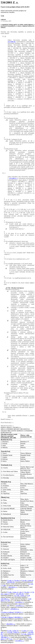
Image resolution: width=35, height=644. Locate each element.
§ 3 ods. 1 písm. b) (13, 631)
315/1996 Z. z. (13, 178)
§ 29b (4, 585)
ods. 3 (21, 592)
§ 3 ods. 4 (24, 631)
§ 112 (11, 639)
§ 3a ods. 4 (17, 580)
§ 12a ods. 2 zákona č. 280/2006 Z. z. (12, 617)
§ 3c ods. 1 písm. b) (13, 632)
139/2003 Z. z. (15, 609)
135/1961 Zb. (11, 582)
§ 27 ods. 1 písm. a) (20, 596)
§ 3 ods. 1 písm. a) (13, 592)
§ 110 (8, 601)
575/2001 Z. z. (20, 606)
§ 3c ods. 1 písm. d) (27, 580)
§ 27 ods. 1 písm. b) (27, 634)
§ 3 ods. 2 (10, 580)
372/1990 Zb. (12, 42)
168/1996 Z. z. (13, 587)
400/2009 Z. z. (11, 624)
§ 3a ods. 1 (27, 592)
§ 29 (2, 636)
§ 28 (28, 596)
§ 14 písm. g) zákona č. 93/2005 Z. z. (12, 612)
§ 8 (8, 606)
